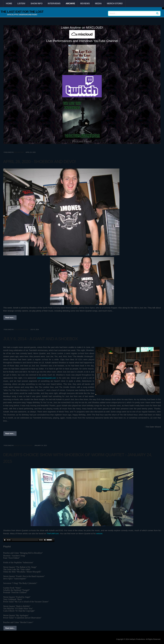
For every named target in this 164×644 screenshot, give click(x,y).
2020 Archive (19, 152)
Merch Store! (115, 4)
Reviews (85, 4)
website (100, 533)
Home (9, 4)
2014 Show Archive (21, 329)
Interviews (54, 4)
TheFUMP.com (53, 533)
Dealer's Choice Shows (23, 445)
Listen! (21, 4)
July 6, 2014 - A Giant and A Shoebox (55, 338)
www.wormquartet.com (47, 378)
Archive (70, 4)
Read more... (10, 318)
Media (98, 4)
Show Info (37, 4)
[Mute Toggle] (45, 540)
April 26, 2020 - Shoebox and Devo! (53, 161)
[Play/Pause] (5, 540)
